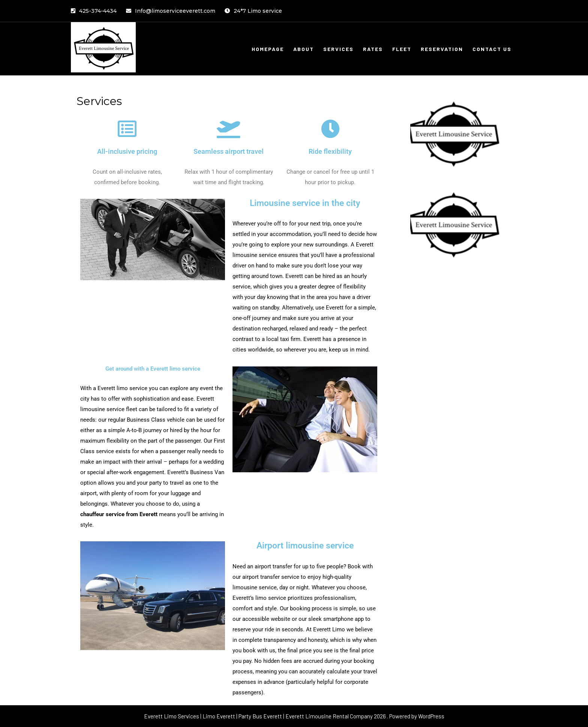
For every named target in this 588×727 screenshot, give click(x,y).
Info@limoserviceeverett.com (171, 11)
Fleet (402, 49)
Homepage (268, 49)
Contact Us (492, 49)
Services (338, 49)
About (304, 49)
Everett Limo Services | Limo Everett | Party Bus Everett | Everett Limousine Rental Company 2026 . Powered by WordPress (294, 716)
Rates (373, 49)
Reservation (442, 49)
